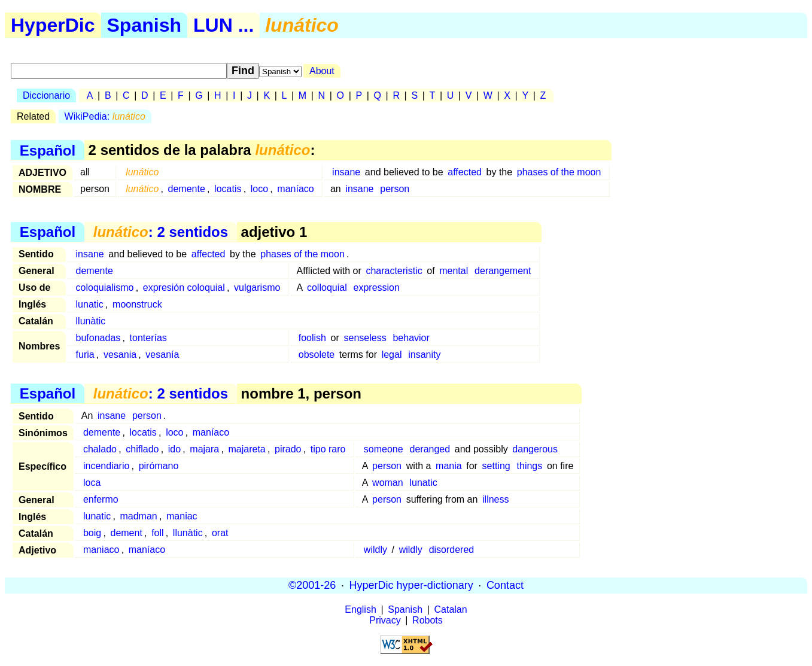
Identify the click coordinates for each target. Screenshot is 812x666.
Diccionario (46, 95)
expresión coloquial (184, 288)
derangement (503, 271)
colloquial (327, 288)
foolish (312, 338)
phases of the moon (559, 172)
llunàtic (91, 321)
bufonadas (98, 338)
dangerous (535, 449)
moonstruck (137, 304)
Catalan (451, 609)
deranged (430, 449)
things (530, 466)
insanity (424, 355)
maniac (182, 516)
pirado (288, 449)
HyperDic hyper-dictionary (411, 585)
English (360, 609)
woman (388, 483)
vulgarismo (257, 288)
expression (377, 288)
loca (92, 483)
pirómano (159, 466)
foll (157, 533)
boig (92, 533)
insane (346, 172)
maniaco (101, 550)
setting (496, 466)
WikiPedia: (105, 116)
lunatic (90, 304)
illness (495, 499)
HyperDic (53, 25)
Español (48, 150)
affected (465, 172)
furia (85, 355)
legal (392, 355)
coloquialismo (105, 288)
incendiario (106, 466)
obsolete (317, 355)
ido (174, 449)
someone (384, 449)
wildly (375, 550)
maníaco (295, 189)
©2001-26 (312, 585)
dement (126, 533)
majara (204, 449)
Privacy (385, 620)
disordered (452, 550)
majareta (247, 449)
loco (259, 189)
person (395, 189)
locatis (228, 189)
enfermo (101, 499)
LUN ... (223, 25)
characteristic (394, 271)
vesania (120, 355)
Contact (505, 585)
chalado (100, 449)
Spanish (144, 25)
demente (187, 189)
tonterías (148, 338)
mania (449, 466)
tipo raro (328, 449)
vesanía (162, 355)
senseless (365, 338)
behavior (411, 338)
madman (138, 516)
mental (454, 271)
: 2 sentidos (161, 232)
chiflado (142, 449)
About (322, 71)
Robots (428, 620)
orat (220, 533)
